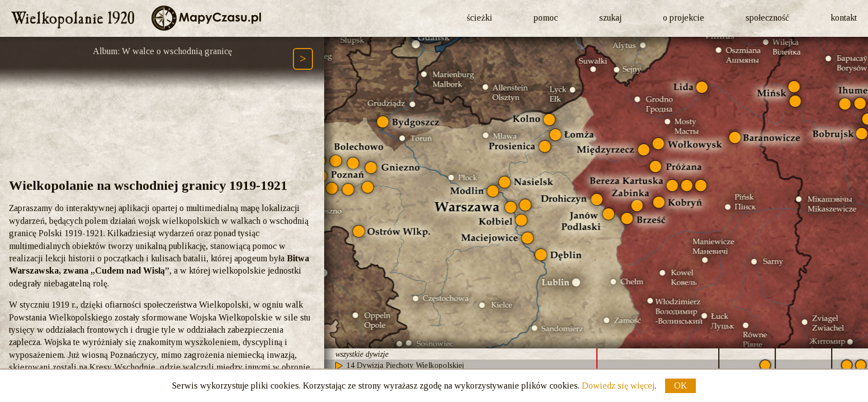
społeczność (767, 18)
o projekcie (684, 18)
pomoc (546, 18)
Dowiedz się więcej (618, 386)
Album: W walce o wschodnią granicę (162, 51)
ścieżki (480, 18)
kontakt (844, 18)
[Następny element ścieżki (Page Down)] (303, 59)
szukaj (610, 18)
